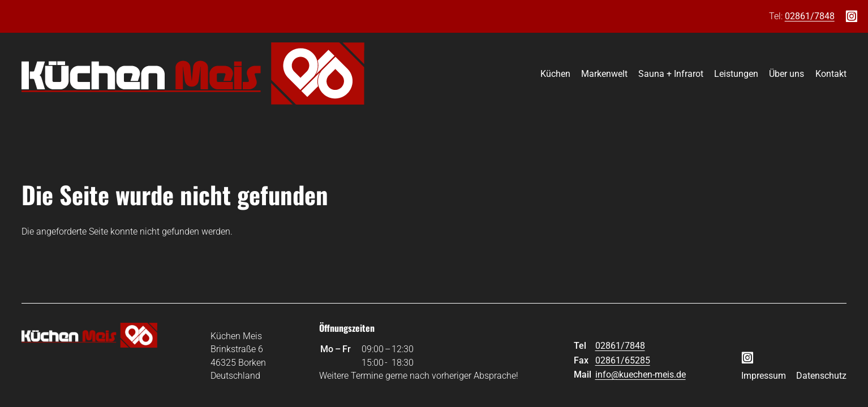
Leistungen (736, 74)
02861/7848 (810, 16)
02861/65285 (623, 362)
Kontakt (831, 74)
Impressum (764, 377)
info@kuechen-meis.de (641, 376)
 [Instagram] (851, 16)
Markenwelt (604, 74)
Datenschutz (821, 377)
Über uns (787, 74)
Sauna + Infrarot (671, 74)
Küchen (555, 74)
